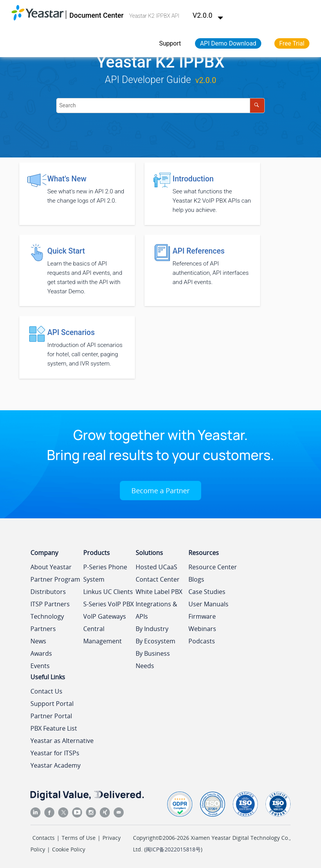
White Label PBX (159, 592)
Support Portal (52, 704)
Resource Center (213, 567)
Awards (41, 653)
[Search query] (160, 106)
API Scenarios (71, 332)
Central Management (103, 635)
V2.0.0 (208, 15)
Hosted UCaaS (156, 567)
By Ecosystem (155, 641)
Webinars (202, 629)
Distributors (48, 592)
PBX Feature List (54, 728)
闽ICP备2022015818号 (173, 849)
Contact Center (158, 579)
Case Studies (207, 592)
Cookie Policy (69, 849)
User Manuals (208, 604)
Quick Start (66, 251)
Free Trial (292, 43)
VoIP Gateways (105, 616)
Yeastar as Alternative (62, 741)
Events (40, 666)
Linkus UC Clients (108, 592)
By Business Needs (153, 660)
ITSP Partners (50, 604)
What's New (67, 179)
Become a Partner (160, 491)
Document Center (97, 15)
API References (199, 251)
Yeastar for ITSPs (55, 753)
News (38, 641)
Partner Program (55, 579)
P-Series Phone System (105, 573)
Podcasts (202, 641)
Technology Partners (47, 623)
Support (170, 43)
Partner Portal (51, 716)
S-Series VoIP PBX (108, 604)
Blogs (196, 579)
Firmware (202, 616)
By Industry (152, 629)
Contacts (44, 838)
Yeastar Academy (55, 765)
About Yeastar (51, 567)
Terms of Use (79, 838)
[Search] (257, 106)
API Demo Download (228, 43)
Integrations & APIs (156, 610)
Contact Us (46, 691)
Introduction (193, 179)
